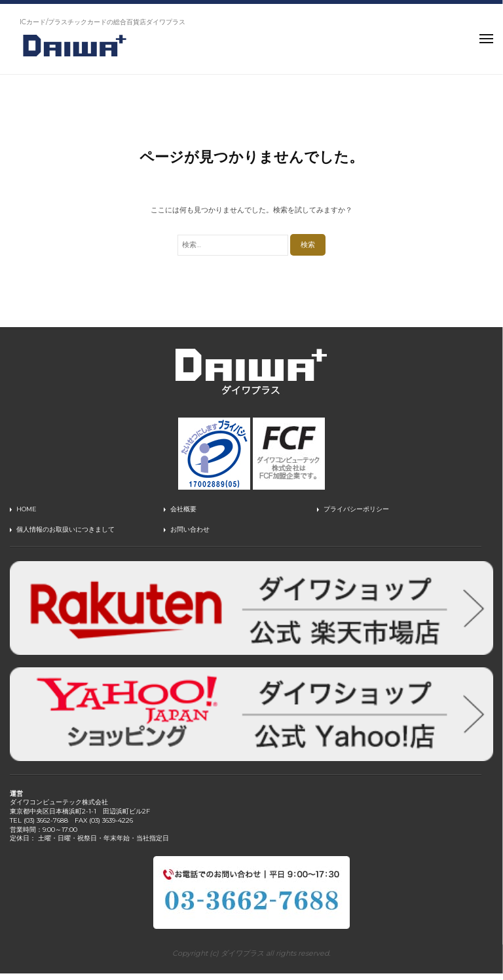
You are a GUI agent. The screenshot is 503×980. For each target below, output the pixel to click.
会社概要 (183, 509)
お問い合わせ (190, 529)
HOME (27, 509)
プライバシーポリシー (356, 509)
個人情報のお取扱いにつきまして (65, 529)
